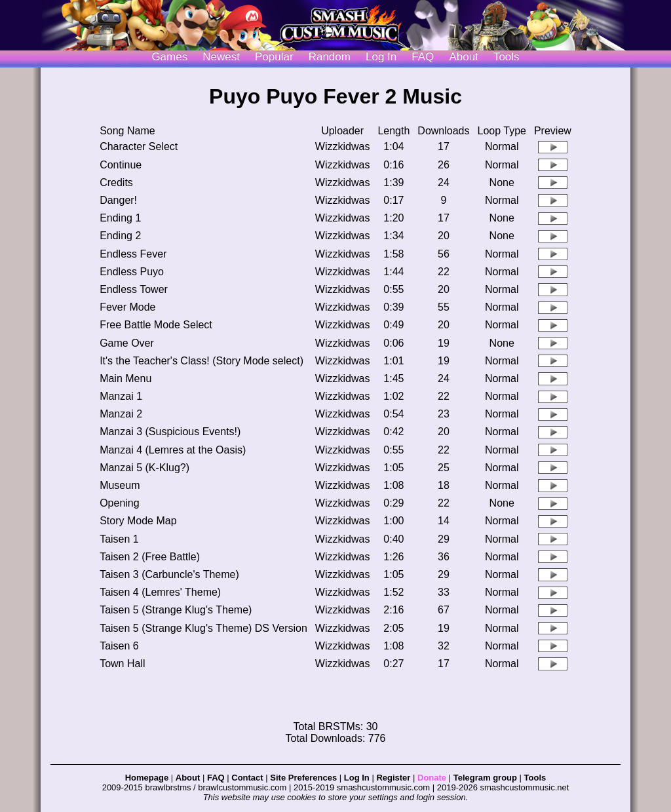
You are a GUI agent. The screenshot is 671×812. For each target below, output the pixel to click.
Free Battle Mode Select (156, 325)
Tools (507, 57)
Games (169, 57)
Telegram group (485, 778)
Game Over (127, 343)
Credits (116, 183)
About (463, 57)
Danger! (118, 200)
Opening (120, 503)
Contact (247, 778)
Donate (432, 778)
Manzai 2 (121, 414)
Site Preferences (303, 778)
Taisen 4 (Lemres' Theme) (160, 592)
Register (393, 778)
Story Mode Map (138, 521)
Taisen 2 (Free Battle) (150, 557)
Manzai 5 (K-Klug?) (144, 468)
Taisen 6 (119, 646)
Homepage (147, 778)
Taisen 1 (119, 539)
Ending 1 (120, 218)
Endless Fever (133, 254)
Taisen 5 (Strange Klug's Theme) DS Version (203, 628)
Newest (221, 57)
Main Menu (125, 378)
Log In (357, 778)
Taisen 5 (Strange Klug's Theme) (176, 610)
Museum (120, 485)
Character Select (139, 146)
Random (330, 57)
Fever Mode (127, 307)
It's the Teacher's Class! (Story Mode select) (201, 361)
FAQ (423, 57)
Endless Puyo (132, 272)
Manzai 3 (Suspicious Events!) (170, 432)
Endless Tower (134, 289)
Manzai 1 (121, 396)
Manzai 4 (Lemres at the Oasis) (173, 450)
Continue (121, 165)
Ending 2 (120, 236)
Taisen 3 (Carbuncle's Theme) (169, 574)
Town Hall (122, 664)
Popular (274, 57)
